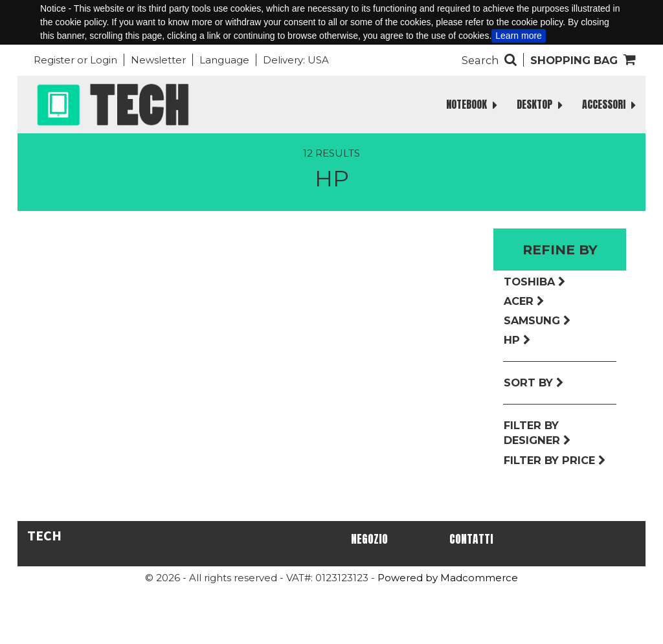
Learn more (519, 36)
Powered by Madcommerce (448, 578)
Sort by (534, 383)
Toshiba (535, 282)
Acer (524, 301)
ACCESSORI (609, 105)
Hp (517, 340)
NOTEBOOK (472, 105)
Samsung (537, 320)
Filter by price (555, 460)
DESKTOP (540, 105)
